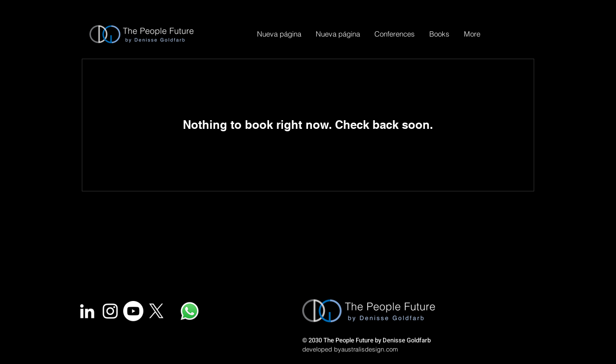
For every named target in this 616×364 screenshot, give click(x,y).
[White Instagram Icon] (110, 311)
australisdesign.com (370, 349)
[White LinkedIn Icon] (87, 311)
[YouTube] (133, 311)
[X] (156, 311)
